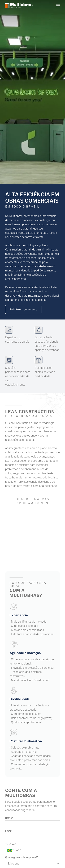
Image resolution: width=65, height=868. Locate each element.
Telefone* (11, 844)
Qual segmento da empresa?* (22, 857)
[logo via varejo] (19, 522)
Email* (9, 831)
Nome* (9, 818)
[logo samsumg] (46, 524)
